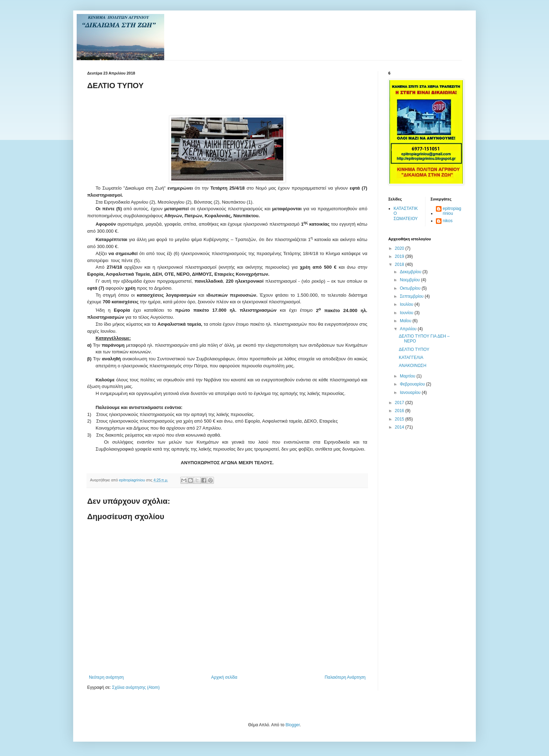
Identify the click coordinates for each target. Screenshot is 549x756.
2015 (400, 419)
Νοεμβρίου (411, 280)
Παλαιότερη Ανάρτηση (345, 677)
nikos (448, 221)
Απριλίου (409, 329)
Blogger (293, 725)
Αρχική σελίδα (224, 677)
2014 (400, 427)
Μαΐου (406, 321)
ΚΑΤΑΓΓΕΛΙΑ (411, 358)
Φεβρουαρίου (413, 384)
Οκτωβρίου (411, 288)
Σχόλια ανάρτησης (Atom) (136, 687)
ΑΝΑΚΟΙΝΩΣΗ (413, 366)
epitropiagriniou (452, 211)
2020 (400, 248)
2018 (400, 264)
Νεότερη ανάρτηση (106, 677)
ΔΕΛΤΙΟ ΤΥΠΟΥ (414, 349)
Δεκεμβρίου (411, 272)
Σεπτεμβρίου (412, 296)
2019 (400, 256)
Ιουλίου (407, 304)
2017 (400, 403)
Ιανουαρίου (411, 393)
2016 (400, 411)
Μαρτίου (408, 376)
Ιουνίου (407, 313)
